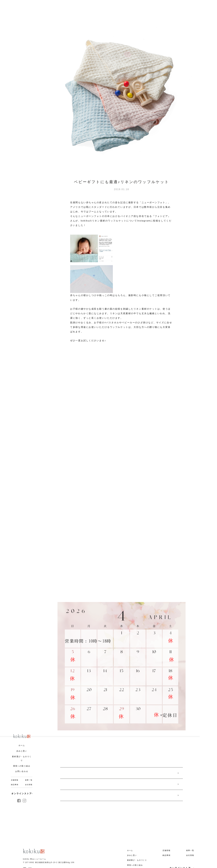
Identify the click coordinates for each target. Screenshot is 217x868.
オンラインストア (22, 793)
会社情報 (29, 785)
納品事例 (15, 785)
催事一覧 (29, 780)
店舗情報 (15, 780)
